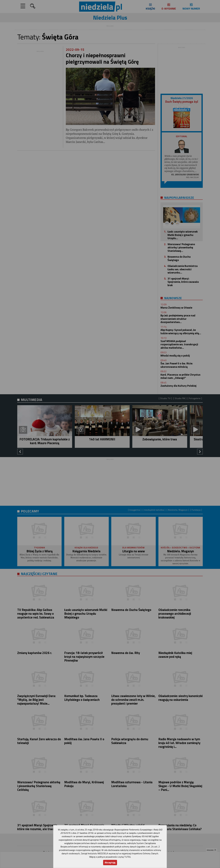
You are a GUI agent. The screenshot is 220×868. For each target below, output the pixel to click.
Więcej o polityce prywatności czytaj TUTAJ (110, 857)
